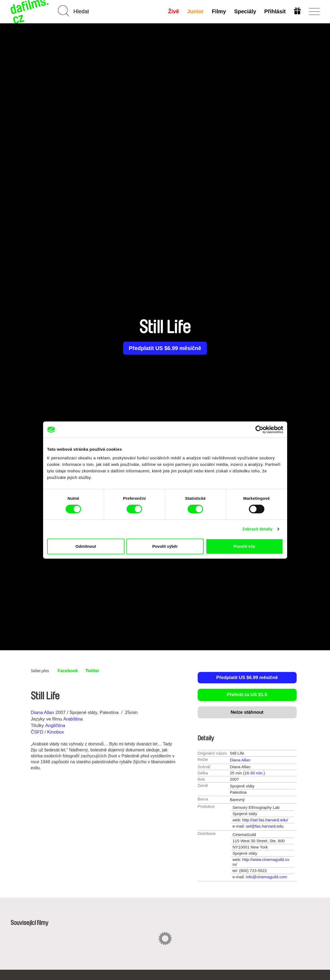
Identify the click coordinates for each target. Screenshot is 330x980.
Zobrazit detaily (257, 529)
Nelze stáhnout (247, 712)
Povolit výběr (165, 546)
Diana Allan (43, 712)
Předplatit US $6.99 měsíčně (165, 348)
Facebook (68, 671)
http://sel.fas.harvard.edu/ (265, 820)
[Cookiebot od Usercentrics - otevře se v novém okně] (259, 430)
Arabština (73, 719)
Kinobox (55, 732)
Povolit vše (244, 546)
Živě (174, 11)
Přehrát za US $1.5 (247, 695)
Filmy (219, 11)
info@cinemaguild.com (267, 877)
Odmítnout (86, 546)
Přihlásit (275, 11)
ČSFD (38, 732)
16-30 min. (254, 773)
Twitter (92, 671)
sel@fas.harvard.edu (265, 826)
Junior (195, 11)
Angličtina (55, 726)
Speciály (245, 11)
